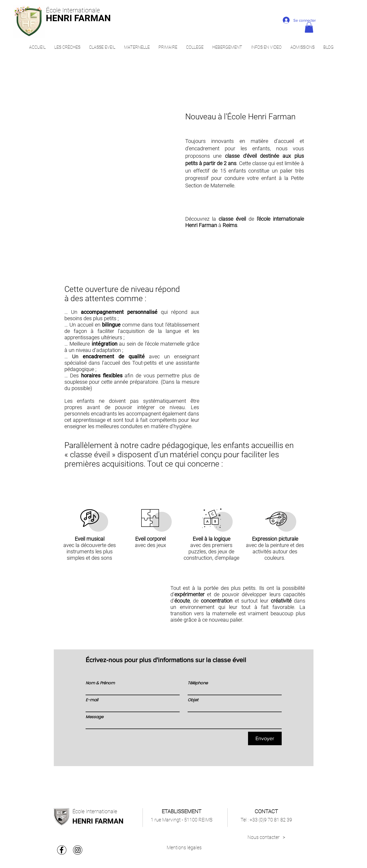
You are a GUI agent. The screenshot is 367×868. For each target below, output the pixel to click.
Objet (193, 700)
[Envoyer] (265, 738)
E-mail (92, 700)
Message (94, 717)
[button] (309, 27)
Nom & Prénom (100, 683)
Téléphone (198, 683)
